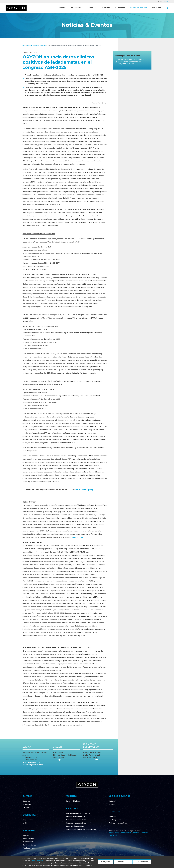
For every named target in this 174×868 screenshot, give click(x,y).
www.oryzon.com (79, 537)
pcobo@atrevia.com (31, 762)
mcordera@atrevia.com (33, 765)
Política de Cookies (38, 862)
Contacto (157, 8)
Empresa (62, 8)
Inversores (120, 8)
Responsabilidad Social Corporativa (81, 829)
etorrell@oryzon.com (62, 760)
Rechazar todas (123, 863)
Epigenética (76, 8)
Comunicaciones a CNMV (76, 820)
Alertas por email (116, 820)
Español (166, 2)
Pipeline (26, 836)
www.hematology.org (84, 490)
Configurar (105, 863)
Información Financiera (75, 817)
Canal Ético (114, 835)
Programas (91, 8)
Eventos (112, 804)
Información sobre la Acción (78, 814)
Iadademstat (28, 839)
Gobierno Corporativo (75, 826)
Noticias (43, 45)
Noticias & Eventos (138, 8)
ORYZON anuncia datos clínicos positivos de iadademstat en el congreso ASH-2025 (131, 62)
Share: (94, 103)
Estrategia (27, 804)
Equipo (26, 807)
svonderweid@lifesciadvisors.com (98, 760)
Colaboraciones (29, 845)
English (160, 2)
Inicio (24, 45)
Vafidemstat (28, 842)
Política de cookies (141, 833)
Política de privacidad (123, 833)
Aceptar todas (142, 863)
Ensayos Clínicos (73, 801)
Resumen (27, 801)
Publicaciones (29, 848)
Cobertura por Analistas (76, 823)
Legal (111, 833)
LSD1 (25, 823)
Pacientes (106, 8)
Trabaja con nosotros (118, 823)
